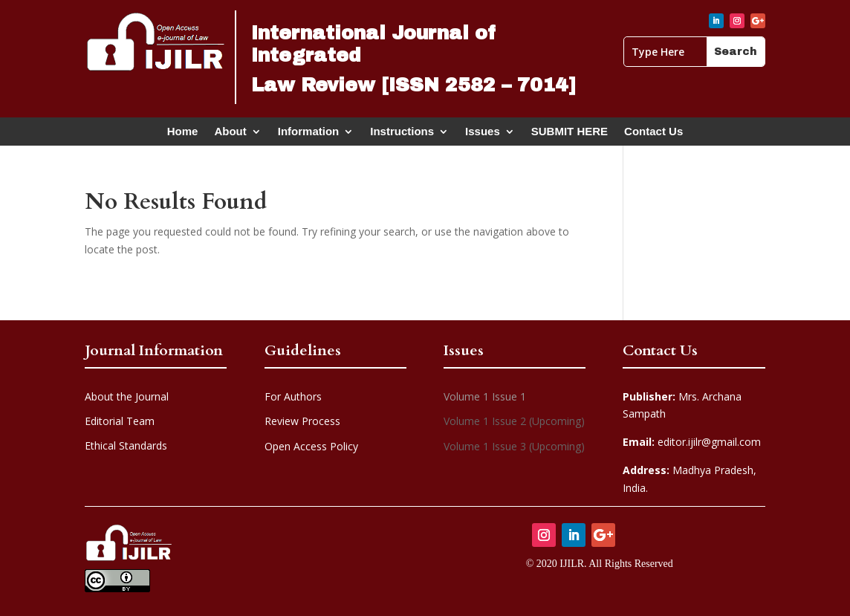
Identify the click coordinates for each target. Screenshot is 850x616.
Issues (483, 134)
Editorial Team (120, 421)
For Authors (293, 396)
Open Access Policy (311, 446)
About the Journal (127, 396)
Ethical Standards (126, 445)
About (230, 134)
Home (183, 134)
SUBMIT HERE (570, 134)
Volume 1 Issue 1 (485, 396)
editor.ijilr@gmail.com (692, 442)
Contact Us (653, 134)
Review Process (302, 421)
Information (309, 134)
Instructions (402, 134)
